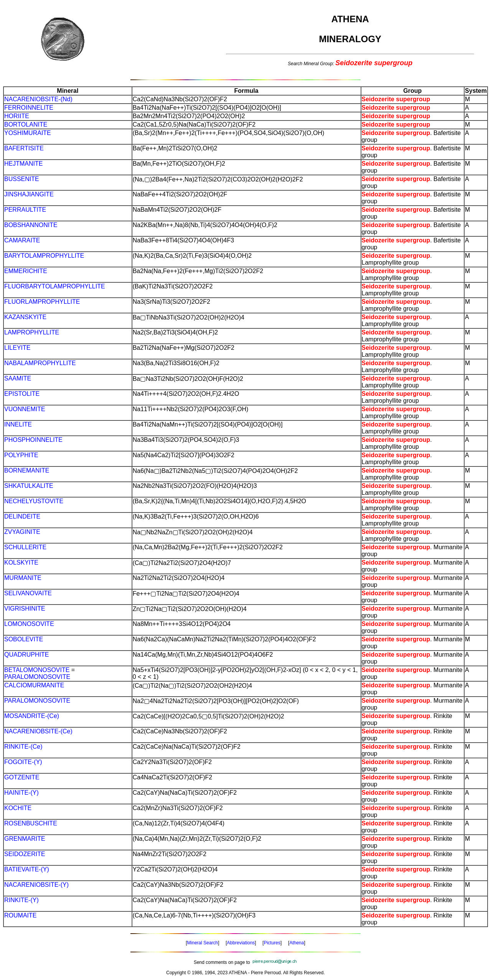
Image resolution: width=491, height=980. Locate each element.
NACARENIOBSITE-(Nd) (38, 99)
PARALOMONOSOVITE (37, 677)
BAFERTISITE (24, 148)
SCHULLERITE (25, 547)
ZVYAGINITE (22, 532)
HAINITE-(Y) (21, 793)
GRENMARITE (25, 839)
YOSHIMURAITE (28, 133)
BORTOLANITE (26, 124)
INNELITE (18, 424)
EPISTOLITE (22, 394)
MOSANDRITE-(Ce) (32, 716)
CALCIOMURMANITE (34, 685)
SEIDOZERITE (25, 854)
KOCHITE (18, 808)
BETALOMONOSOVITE (37, 670)
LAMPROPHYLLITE (32, 332)
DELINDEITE (22, 516)
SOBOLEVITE (24, 639)
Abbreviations (241, 943)
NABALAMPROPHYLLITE (40, 363)
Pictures (272, 943)
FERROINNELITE (29, 108)
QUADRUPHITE (26, 655)
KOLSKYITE (21, 562)
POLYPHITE (21, 455)
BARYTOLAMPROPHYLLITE (44, 256)
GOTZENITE (22, 777)
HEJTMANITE (23, 164)
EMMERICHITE (26, 271)
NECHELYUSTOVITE (34, 501)
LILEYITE (17, 348)
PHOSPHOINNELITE (33, 440)
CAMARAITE (22, 240)
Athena (297, 943)
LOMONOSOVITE (29, 624)
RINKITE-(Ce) (23, 747)
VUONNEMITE (25, 409)
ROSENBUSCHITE (31, 823)
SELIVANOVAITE (28, 593)
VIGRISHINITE (25, 609)
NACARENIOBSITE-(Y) (36, 885)
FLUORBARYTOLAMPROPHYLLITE (55, 286)
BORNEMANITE (27, 470)
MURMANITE (23, 578)
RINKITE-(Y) (21, 900)
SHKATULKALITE (29, 486)
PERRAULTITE (25, 210)
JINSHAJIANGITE (29, 194)
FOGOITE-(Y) (23, 762)
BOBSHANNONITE (31, 225)
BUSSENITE (22, 179)
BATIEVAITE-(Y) (27, 869)
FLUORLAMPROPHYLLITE (42, 302)
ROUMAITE (20, 915)
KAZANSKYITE (25, 317)
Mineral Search (203, 943)
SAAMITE (18, 378)
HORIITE (17, 116)
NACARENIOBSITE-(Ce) (38, 731)
